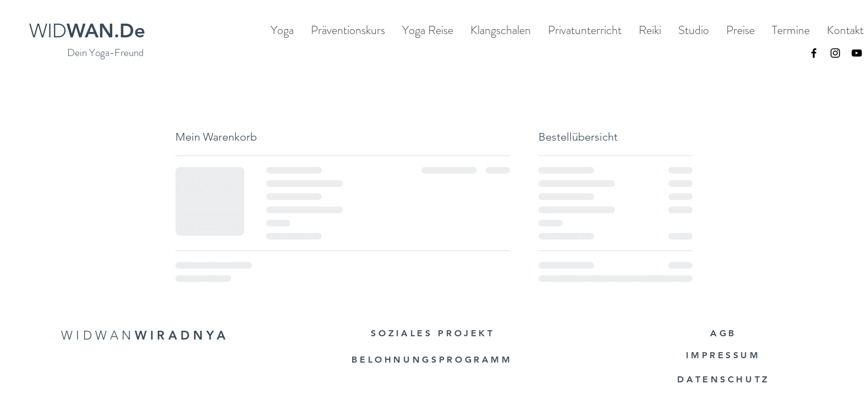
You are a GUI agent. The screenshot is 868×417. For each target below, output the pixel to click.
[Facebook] (814, 53)
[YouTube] (857, 53)
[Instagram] (835, 53)
